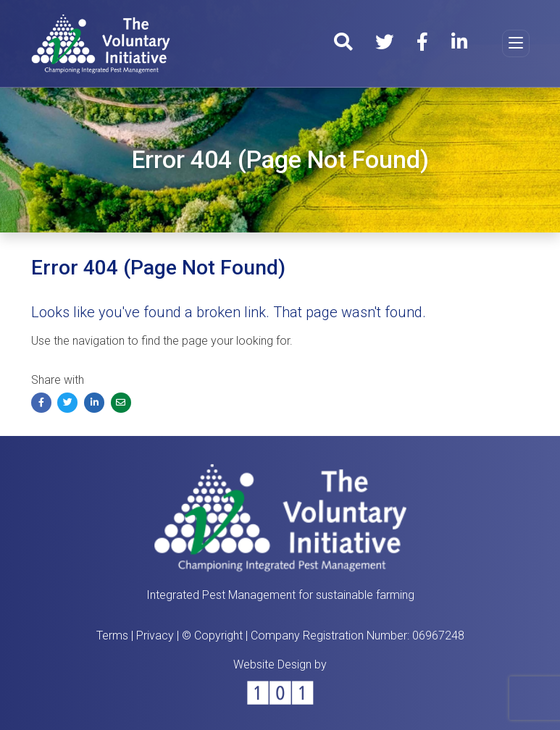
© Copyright (212, 635)
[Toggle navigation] (516, 43)
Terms (112, 635)
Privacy (155, 635)
